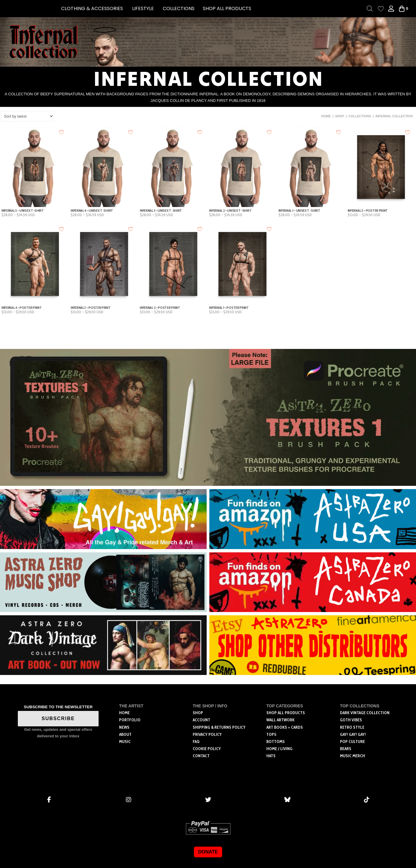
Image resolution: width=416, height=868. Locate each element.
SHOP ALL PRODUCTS (227, 8)
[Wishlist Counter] (381, 9)
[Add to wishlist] (62, 132)
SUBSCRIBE (58, 718)
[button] (92, 9)
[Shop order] (27, 116)
